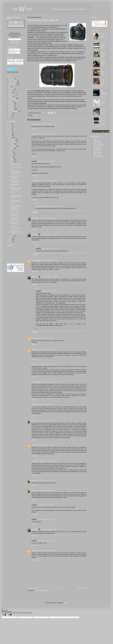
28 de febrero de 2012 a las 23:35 (46, 364)
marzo (12, 160)
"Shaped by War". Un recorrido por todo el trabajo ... (16, 232)
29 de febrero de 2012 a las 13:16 (46, 505)
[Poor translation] (10, 615)
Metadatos (11, 104)
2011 (10, 239)
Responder (34, 129)
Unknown (34, 338)
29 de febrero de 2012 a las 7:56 (50, 382)
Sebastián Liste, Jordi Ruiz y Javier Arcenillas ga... (15, 177)
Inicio (58, 588)
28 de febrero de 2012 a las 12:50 (48, 124)
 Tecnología (11, 79)
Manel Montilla (97, 149)
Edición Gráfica (12, 83)
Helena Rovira (35, 181)
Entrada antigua (82, 588)
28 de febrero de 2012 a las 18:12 (46, 338)
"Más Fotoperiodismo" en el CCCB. (15, 182)
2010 (10, 241)
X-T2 (10, 117)
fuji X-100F (11, 88)
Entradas (11, 50)
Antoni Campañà (36, 261)
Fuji (9, 87)
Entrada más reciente (33, 588)
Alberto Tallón (35, 218)
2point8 (95, 139)
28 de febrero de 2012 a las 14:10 (48, 218)
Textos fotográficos (13, 111)
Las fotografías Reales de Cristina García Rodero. (103, 55)
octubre (12, 144)
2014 (10, 133)
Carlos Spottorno (98, 141)
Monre (33, 405)
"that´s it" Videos (13, 81)
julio (11, 151)
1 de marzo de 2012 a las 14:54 (45, 541)
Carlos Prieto (35, 124)
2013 (10, 135)
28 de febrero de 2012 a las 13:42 (48, 134)
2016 (10, 129)
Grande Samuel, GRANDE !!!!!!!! (14, 215)
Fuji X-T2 (11, 91)
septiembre (13, 146)
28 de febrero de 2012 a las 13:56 (48, 181)
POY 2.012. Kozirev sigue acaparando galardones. (15, 207)
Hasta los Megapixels (99, 145)
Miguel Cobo (35, 134)
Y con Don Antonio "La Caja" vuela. (103, 102)
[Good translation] (4, 615)
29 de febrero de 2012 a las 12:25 (47, 481)
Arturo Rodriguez (41, 206)
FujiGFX (11, 96)
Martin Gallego (97, 151)
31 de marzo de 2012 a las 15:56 (47, 550)
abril (11, 157)
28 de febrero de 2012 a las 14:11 (49, 234)
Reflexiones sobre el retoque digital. (103, 63)
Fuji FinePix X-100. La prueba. (103, 72)
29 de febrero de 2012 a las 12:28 (47, 490)
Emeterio (34, 364)
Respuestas (36, 203)
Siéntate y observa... (98, 156)
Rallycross (11, 107)
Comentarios (12, 52)
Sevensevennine (97, 155)
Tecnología (35, 115)
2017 (10, 126)
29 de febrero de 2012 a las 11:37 (46, 445)
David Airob (35, 234)
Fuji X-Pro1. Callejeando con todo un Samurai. (103, 94)
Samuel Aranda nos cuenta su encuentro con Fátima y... (16, 172)
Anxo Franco (35, 550)
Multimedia (11, 105)
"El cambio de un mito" (16, 228)
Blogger (66, 603)
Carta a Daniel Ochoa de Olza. (103, 36)
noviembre (13, 142)
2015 (10, 131)
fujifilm (10, 92)
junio (12, 153)
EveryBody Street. (15, 184)
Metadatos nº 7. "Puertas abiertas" (15, 223)
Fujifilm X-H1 (12, 94)
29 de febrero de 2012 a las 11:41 (48, 461)
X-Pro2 (10, 115)
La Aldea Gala (12, 98)
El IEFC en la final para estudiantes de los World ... (16, 197)
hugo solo (35, 421)
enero (12, 236)
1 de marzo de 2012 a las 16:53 (49, 291)
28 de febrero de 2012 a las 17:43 (50, 249)
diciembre (13, 139)
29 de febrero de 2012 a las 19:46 (46, 519)
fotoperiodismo (12, 85)
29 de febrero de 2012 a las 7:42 (54, 206)
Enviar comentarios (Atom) (41, 591)
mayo (12, 155)
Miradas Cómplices (98, 153)
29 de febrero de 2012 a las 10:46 (47, 421)
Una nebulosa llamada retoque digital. (103, 45)
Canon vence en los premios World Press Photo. (16, 202)
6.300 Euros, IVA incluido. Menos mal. (43, 20)
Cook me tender (97, 143)
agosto (12, 148)
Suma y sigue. (14, 226)
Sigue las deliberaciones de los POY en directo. (16, 188)
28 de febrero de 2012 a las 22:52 (46, 350)
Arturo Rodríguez (36, 382)
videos (10, 113)
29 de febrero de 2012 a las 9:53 (44, 405)
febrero (12, 162)
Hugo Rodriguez (97, 147)
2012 (10, 137)
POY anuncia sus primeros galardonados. (14, 219)
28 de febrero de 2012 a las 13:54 (46, 161)
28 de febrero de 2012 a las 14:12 (49, 277)
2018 (10, 124)
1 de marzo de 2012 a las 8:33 (48, 529)
